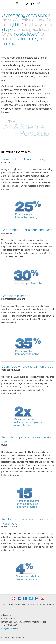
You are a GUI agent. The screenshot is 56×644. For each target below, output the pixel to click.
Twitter (31, 598)
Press (14, 605)
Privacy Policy (34, 605)
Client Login (48, 605)
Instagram (37, 598)
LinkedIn (25, 598)
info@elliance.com (10, 628)
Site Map (22, 605)
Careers (6, 605)
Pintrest (13, 598)
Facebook (19, 598)
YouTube (43, 598)
